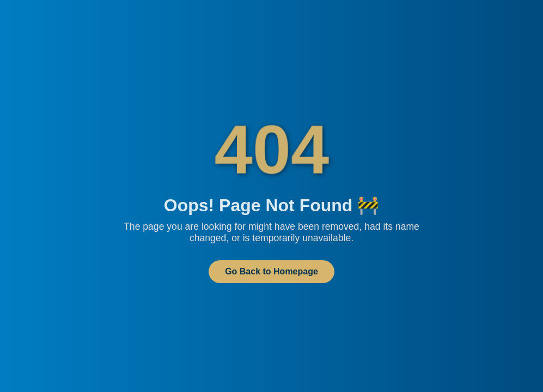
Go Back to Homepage (271, 271)
